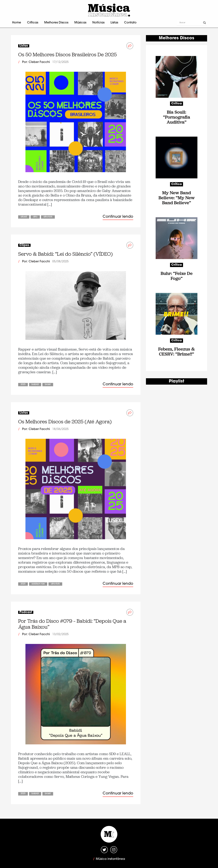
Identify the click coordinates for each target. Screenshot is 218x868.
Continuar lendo (118, 217)
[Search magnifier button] (205, 23)
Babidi (35, 385)
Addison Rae (38, 584)
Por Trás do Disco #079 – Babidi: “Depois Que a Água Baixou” (72, 624)
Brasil (48, 385)
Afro (35, 217)
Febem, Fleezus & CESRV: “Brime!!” (177, 351)
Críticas (33, 23)
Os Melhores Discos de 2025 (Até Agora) (65, 422)
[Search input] (191, 23)
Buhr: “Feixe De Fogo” (177, 276)
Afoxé (24, 217)
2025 (23, 385)
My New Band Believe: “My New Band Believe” (177, 198)
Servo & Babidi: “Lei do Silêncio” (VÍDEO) (65, 254)
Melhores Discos (56, 23)
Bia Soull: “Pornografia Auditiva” (177, 117)
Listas (114, 23)
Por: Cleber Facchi (36, 62)
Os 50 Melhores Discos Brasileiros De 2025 (67, 55)
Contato (130, 23)
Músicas (80, 23)
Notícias (98, 23)
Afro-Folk (48, 217)
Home (17, 23)
